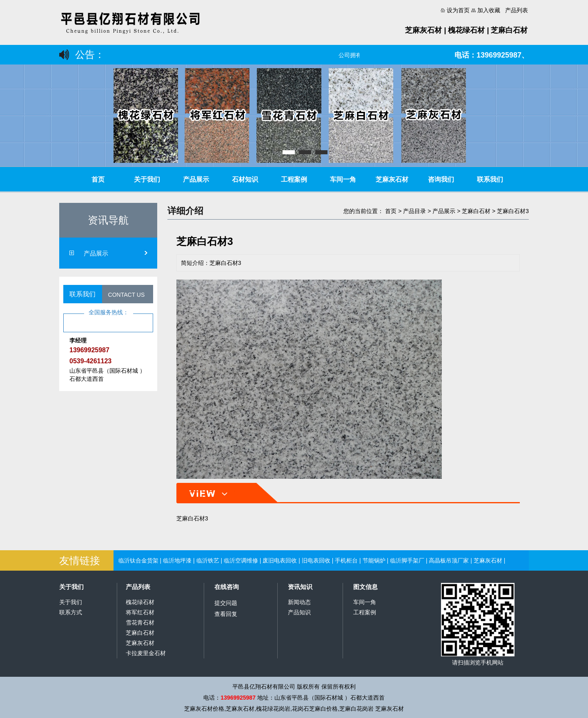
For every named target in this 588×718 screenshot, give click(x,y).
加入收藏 (489, 10)
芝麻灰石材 (392, 179)
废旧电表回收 (280, 560)
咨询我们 (441, 179)
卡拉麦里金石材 (146, 653)
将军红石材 (140, 612)
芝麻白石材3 (513, 211)
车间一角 (343, 179)
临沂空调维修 (241, 560)
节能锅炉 (374, 560)
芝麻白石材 (476, 211)
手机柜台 (346, 560)
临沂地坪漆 (177, 560)
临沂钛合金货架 (138, 560)
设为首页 (458, 10)
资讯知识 (300, 587)
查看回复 (226, 614)
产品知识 (299, 612)
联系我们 (490, 179)
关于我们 (147, 179)
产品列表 (517, 10)
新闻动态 (299, 602)
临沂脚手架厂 (407, 560)
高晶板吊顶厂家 (449, 560)
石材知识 (245, 179)
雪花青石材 (140, 622)
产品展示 (196, 179)
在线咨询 (227, 587)
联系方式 (71, 612)
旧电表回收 (316, 560)
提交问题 (226, 603)
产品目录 (414, 211)
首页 (98, 179)
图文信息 (365, 587)
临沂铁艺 (208, 560)
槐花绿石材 (140, 602)
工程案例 (294, 179)
